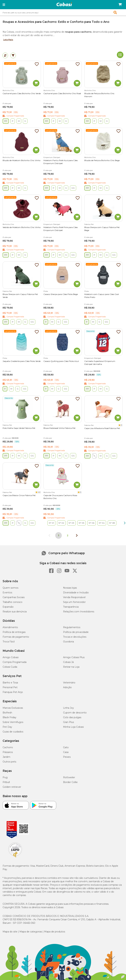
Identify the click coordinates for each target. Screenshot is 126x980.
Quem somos (10, 588)
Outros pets (9, 762)
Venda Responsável (74, 597)
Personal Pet (10, 687)
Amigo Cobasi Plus (74, 657)
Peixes (67, 757)
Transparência (71, 607)
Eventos (7, 593)
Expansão (8, 607)
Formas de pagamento (16, 637)
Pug (5, 777)
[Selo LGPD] (15, 857)
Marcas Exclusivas (13, 708)
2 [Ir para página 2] (68, 535)
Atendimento (10, 627)
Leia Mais (8, 40)
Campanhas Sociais (14, 597)
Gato (66, 747)
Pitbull (6, 782)
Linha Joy (68, 708)
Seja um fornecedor (74, 602)
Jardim (6, 757)
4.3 (39, 492)
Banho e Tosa (10, 683)
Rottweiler (69, 777)
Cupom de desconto (75, 713)
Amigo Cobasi (11, 657)
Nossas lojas (70, 588)
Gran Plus (68, 722)
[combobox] (63, 12)
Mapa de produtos (55, 932)
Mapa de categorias (31, 932)
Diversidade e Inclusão (76, 593)
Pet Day (7, 727)
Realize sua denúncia (15, 612)
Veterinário (69, 683)
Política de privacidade (76, 632)
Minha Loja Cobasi (73, 727)
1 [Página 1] (59, 535)
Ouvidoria (68, 642)
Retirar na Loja (71, 667)
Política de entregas (14, 632)
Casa (66, 752)
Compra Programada (15, 662)
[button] (4, 5)
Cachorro (8, 747)
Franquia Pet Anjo (13, 692)
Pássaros (8, 752)
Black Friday (9, 717)
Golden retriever (12, 787)
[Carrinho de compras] (120, 5)
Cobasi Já (68, 662)
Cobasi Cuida (10, 667)
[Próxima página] (77, 535)
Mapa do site (10, 932)
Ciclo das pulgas (72, 717)
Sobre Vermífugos (13, 722)
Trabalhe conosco (13, 602)
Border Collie (70, 782)
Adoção (67, 687)
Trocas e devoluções (75, 637)
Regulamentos (72, 627)
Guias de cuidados (13, 732)
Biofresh (7, 713)
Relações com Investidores (79, 612)
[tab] (5, 55)
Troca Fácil (9, 642)
